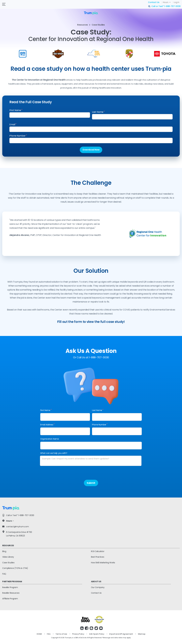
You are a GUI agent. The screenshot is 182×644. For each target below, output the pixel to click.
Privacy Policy (78, 634)
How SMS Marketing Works (103, 563)
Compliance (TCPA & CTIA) (15, 568)
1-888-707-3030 (172, 6)
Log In (176, 2)
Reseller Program (10, 587)
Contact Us (154, 2)
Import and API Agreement (121, 634)
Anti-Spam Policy (97, 634)
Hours (166, 2)
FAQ (4, 574)
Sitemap (142, 634)
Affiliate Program (10, 599)
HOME (39, 634)
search (149, 6)
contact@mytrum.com (17, 527)
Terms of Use (61, 634)
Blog (4, 551)
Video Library (8, 557)
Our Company (98, 587)
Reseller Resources (11, 593)
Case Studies (8, 563)
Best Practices (98, 557)
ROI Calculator (98, 551)
